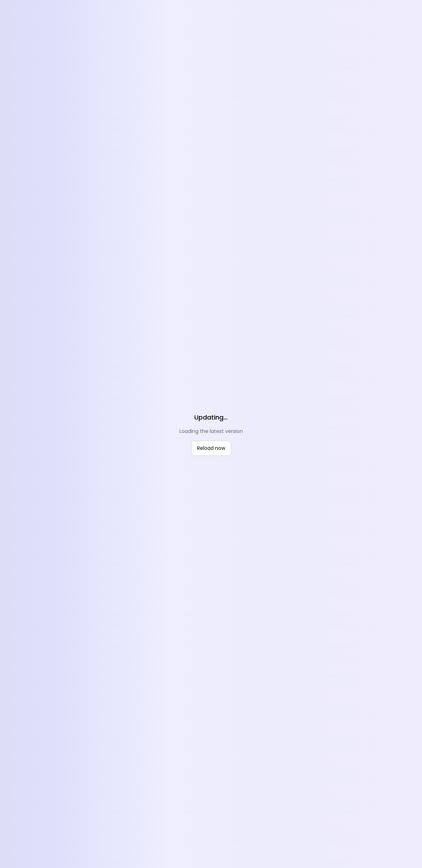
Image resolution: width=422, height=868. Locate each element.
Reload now (211, 448)
